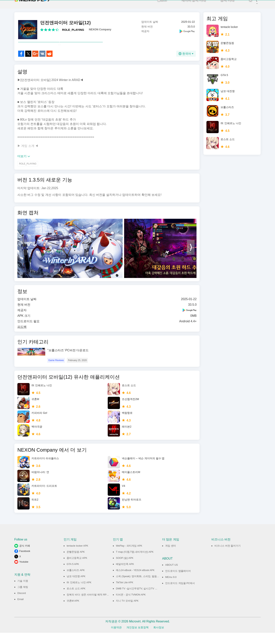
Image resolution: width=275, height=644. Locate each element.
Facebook (25, 562)
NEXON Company (100, 32)
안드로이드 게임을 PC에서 (180, 594)
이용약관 (116, 639)
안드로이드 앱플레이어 (178, 582)
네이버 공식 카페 (188, 6)
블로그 (156, 6)
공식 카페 (222, 6)
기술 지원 (23, 592)
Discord (22, 604)
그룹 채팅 (23, 598)
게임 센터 (171, 557)
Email (21, 610)
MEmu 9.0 (171, 588)
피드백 (22, 338)
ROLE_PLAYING (73, 33)
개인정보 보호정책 (137, 639)
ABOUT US (171, 576)
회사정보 (159, 639)
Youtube (24, 573)
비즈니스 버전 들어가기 (228, 557)
